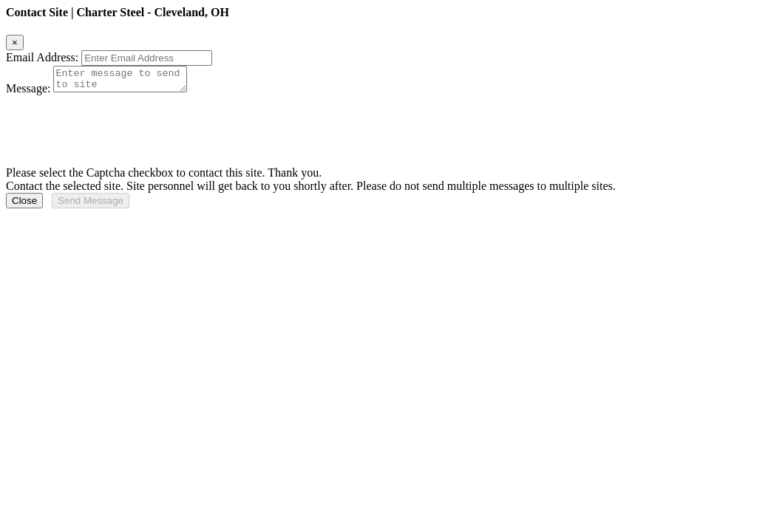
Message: (28, 93)
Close (24, 205)
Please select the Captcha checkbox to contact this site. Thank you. (164, 177)
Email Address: (42, 57)
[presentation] (118, 129)
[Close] (15, 42)
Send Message (91, 205)
